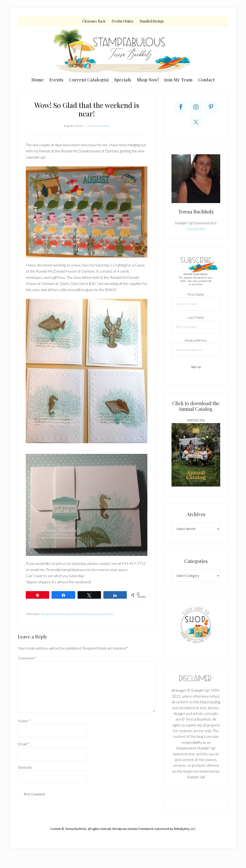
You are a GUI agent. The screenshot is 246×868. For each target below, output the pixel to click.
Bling (44, 614)
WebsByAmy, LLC (185, 829)
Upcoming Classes (102, 614)
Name (24, 721)
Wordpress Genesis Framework (133, 829)
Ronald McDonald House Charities (69, 614)
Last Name (196, 317)
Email (24, 744)
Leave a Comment (98, 126)
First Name (196, 294)
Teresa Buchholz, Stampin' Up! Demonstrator (123, 50)
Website (25, 767)
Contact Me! (196, 229)
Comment (27, 658)
